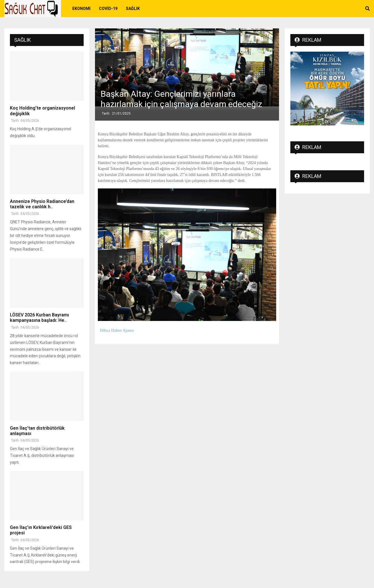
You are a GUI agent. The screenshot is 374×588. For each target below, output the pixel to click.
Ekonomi (81, 9)
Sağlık (133, 9)
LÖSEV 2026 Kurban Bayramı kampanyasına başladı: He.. (39, 318)
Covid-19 (108, 9)
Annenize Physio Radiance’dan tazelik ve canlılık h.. (42, 204)
